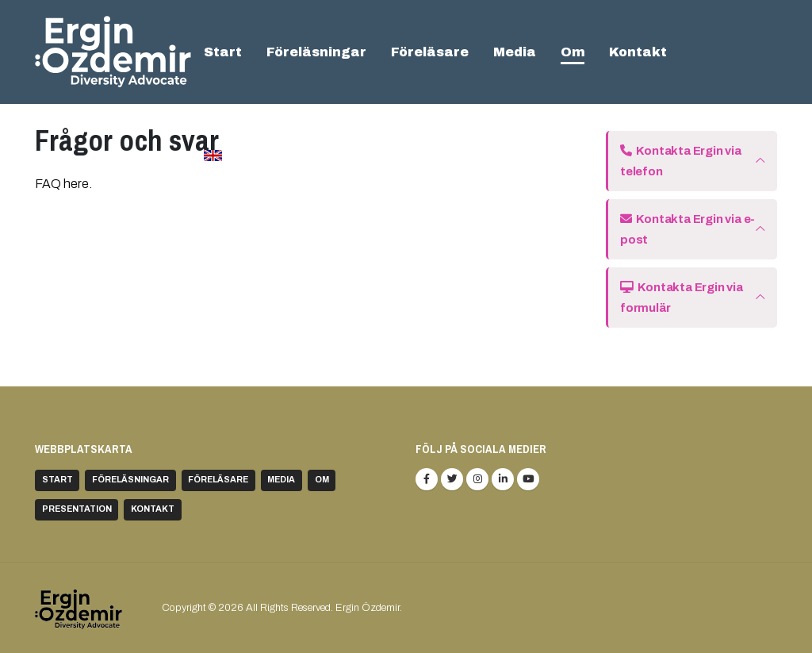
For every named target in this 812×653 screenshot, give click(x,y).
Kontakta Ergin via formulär (682, 298)
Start (223, 52)
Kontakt (638, 52)
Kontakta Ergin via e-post (688, 229)
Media (515, 52)
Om (573, 52)
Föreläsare (430, 52)
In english (248, 155)
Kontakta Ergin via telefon (681, 161)
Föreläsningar (316, 52)
